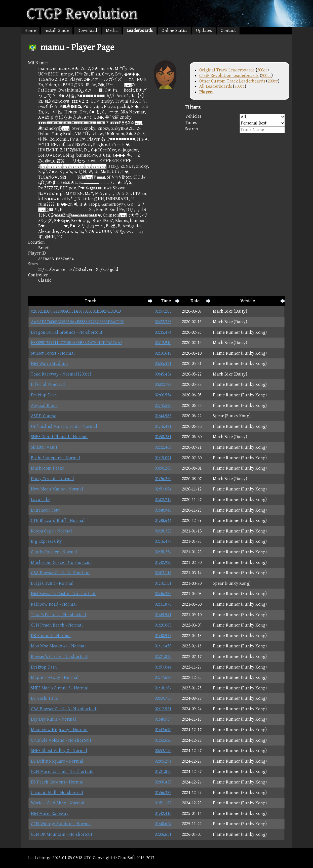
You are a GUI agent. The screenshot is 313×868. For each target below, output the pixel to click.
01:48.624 (163, 824)
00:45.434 (163, 374)
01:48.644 (163, 521)
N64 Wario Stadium (49, 364)
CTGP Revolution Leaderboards (229, 76)
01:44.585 (163, 416)
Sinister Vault (44, 447)
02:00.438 (163, 782)
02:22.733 (163, 322)
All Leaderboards (216, 86)
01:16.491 (163, 426)
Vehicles (235, 117)
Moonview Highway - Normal (59, 730)
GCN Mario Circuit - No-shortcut (62, 772)
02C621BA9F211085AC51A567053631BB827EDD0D (76, 311)
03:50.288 (163, 468)
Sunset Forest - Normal (53, 353)
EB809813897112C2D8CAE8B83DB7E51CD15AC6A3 (77, 343)
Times (235, 123)
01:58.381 (163, 437)
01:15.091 (163, 458)
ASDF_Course (44, 416)
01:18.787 (163, 688)
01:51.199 (163, 803)
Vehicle (247, 301)
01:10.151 (163, 583)
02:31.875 (163, 604)
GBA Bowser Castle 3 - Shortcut (60, 573)
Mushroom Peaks (47, 468)
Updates (204, 31)
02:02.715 (163, 500)
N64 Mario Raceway (50, 814)
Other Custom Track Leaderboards (232, 81)
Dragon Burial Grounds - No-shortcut (67, 332)
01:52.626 (163, 740)
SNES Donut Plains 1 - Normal (59, 437)
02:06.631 (163, 834)
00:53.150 (163, 751)
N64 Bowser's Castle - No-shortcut (63, 594)
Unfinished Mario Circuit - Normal (64, 426)
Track (90, 301)
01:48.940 (163, 510)
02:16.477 (163, 541)
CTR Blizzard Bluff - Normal (58, 521)
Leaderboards (140, 31)
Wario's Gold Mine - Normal (58, 803)
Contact (228, 31)
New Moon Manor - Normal (57, 489)
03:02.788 (163, 384)
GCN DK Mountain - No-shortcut (62, 834)
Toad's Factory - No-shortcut (59, 615)
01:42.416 (163, 814)
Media (112, 31)
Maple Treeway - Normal (55, 677)
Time (166, 301)
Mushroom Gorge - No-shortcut (61, 563)
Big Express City (46, 541)
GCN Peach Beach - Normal (57, 625)
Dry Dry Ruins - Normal (53, 719)
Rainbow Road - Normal (54, 604)
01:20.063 (163, 625)
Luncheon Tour (46, 510)
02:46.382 (163, 594)
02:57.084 (163, 489)
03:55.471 (163, 364)
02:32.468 (163, 447)
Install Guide (57, 31)
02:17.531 (163, 709)
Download (87, 31)
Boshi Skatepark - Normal (56, 458)
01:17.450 (163, 646)
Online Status (174, 31)
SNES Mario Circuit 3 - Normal (60, 688)
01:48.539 (163, 719)
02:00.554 (163, 395)
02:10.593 (163, 406)
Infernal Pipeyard (48, 384)
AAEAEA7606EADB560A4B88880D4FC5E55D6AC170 (78, 322)
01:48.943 (163, 636)
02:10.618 (163, 353)
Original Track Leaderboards (227, 70)
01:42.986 (163, 563)
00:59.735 (163, 698)
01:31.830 (163, 772)
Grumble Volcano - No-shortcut (61, 740)
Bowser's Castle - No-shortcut (59, 657)
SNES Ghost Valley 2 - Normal (59, 751)
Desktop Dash (44, 395)
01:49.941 (163, 615)
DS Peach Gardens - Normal (57, 782)
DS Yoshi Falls (44, 698)
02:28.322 (163, 531)
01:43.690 (163, 730)
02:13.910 (163, 343)
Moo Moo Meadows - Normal (58, 646)
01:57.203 (163, 311)
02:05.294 (163, 761)
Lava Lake (41, 500)
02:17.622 (163, 677)
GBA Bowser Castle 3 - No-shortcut (64, 709)
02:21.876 (163, 657)
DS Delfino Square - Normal (57, 761)
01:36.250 (163, 479)
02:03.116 (163, 573)
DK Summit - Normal (51, 636)
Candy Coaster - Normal (54, 552)
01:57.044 (163, 667)
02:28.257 (163, 552)
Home (30, 31)
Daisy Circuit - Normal (52, 479)
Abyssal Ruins (44, 406)
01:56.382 (163, 793)
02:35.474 (163, 332)
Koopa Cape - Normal (51, 531)
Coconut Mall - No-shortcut (57, 793)
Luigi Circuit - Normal (52, 583)
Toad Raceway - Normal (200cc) (61, 374)
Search (235, 130)
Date (195, 301)
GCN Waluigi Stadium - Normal (61, 824)
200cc (262, 70)
